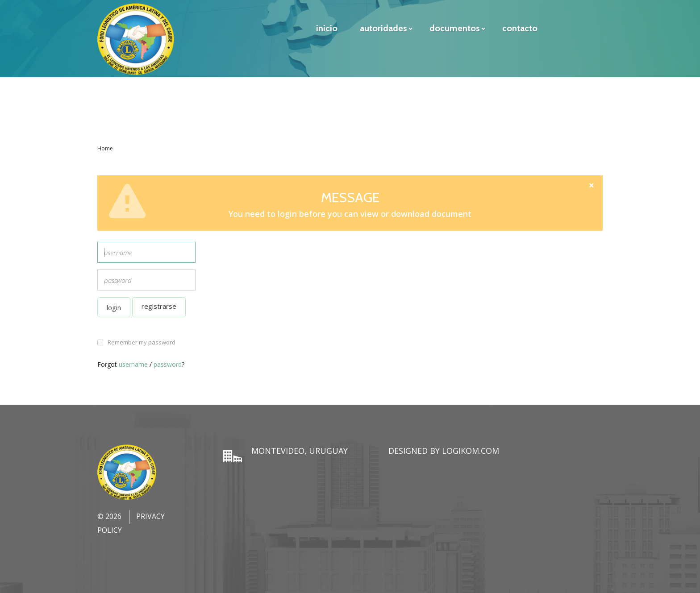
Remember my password (142, 342)
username (133, 364)
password (168, 364)
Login (114, 307)
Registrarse (159, 306)
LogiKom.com (471, 451)
